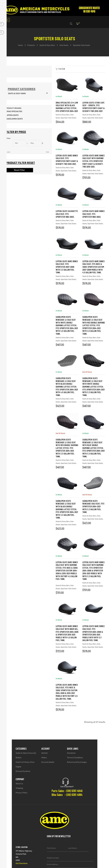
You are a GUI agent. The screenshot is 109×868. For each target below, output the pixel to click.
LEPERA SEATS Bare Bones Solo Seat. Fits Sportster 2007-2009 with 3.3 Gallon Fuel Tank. (67, 267)
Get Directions (22, 863)
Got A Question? (67, 787)
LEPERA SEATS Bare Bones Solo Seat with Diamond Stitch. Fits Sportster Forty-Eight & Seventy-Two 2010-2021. (94, 161)
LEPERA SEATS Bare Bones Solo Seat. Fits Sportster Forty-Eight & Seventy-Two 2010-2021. (67, 160)
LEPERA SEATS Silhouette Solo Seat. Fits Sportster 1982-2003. (67, 214)
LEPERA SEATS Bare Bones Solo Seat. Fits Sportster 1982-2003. (94, 214)
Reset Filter (19, 170)
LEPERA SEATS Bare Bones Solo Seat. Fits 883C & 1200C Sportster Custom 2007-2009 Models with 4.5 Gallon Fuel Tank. (94, 267)
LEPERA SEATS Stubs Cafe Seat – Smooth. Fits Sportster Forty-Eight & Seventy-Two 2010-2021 (94, 107)
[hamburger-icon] (7, 20)
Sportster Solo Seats (68, 118)
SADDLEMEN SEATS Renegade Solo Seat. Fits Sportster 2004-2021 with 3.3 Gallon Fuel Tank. (93, 506)
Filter (60, 69)
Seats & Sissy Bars (63, 115)
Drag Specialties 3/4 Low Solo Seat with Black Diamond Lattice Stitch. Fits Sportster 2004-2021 (67, 107)
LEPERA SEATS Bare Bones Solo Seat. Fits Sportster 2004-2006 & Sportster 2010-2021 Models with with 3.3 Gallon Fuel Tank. (94, 633)
